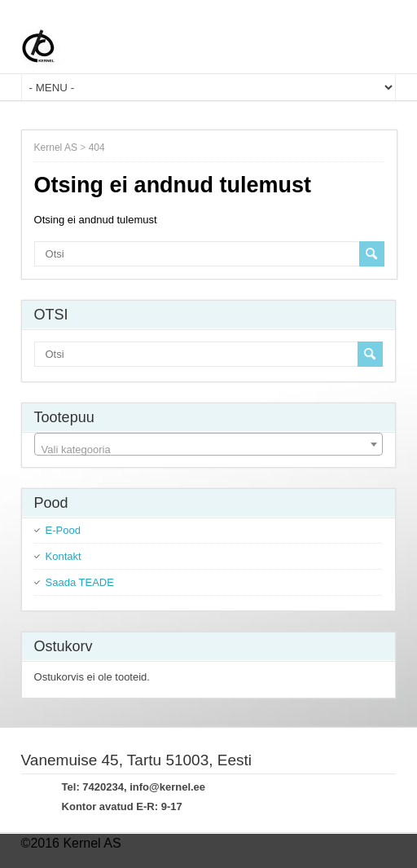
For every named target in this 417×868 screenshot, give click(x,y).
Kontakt (64, 556)
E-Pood (63, 530)
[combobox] (209, 444)
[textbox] (209, 450)
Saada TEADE (80, 582)
